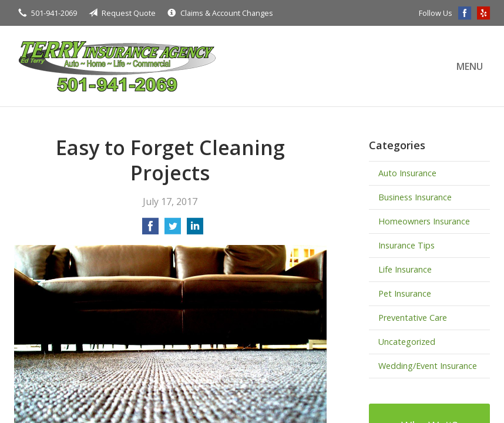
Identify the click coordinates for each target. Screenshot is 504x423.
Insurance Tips (406, 245)
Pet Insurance (405, 293)
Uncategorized (407, 342)
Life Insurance (405, 269)
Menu (470, 66)
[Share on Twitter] (173, 230)
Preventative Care (413, 318)
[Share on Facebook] (150, 230)
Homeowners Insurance (424, 221)
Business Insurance (415, 197)
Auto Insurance (407, 173)
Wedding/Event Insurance (428, 366)
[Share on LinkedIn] (195, 230)
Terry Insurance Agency (117, 66)
